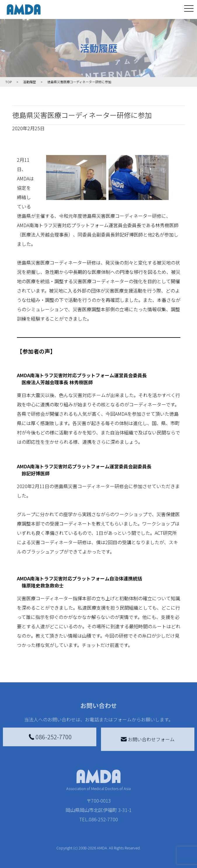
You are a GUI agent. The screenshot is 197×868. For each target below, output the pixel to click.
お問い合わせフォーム (148, 739)
